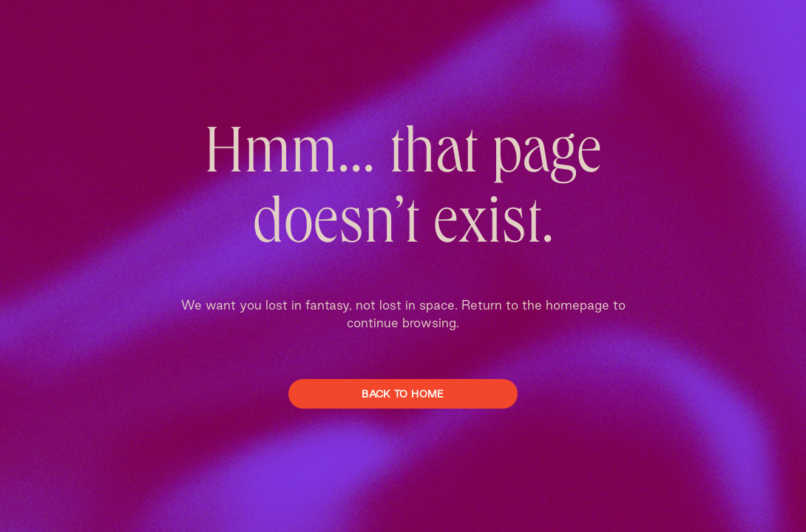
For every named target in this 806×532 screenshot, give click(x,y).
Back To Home (403, 394)
